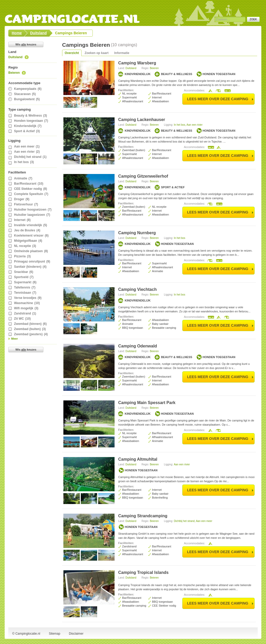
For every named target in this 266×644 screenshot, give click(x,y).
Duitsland (15, 57)
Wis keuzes (26, 44)
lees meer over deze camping (218, 99)
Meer (15, 339)
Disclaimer (76, 634)
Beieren (14, 73)
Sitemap (55, 634)
